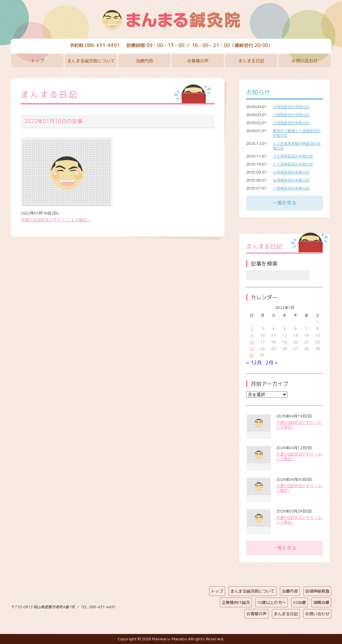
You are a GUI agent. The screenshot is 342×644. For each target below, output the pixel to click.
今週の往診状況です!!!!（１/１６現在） (56, 220)
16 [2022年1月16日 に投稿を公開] (251, 342)
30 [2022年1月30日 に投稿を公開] (251, 355)
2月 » (272, 363)
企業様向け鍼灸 (236, 602)
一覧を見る (285, 203)
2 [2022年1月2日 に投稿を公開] (252, 329)
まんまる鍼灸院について (91, 61)
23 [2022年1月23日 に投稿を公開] (251, 349)
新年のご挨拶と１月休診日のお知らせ (297, 133)
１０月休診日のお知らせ (293, 164)
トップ (38, 61)
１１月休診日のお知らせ (293, 156)
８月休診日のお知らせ (291, 180)
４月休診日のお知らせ (291, 107)
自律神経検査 (317, 591)
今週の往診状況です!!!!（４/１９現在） (299, 425)
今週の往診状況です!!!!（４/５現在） (299, 488)
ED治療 (300, 602)
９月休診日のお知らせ (291, 172)
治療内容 (144, 61)
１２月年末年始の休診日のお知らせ (297, 146)
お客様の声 (198, 61)
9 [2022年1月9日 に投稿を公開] (252, 335)
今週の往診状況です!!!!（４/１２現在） (299, 456)
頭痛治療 (321, 602)
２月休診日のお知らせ (291, 123)
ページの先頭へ (166, 606)
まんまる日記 (251, 61)
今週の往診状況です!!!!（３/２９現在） (299, 520)
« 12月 (254, 363)
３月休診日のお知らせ (291, 115)
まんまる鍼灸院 (171, 20)
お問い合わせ (305, 61)
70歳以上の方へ (272, 602)
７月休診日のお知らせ (291, 188)
